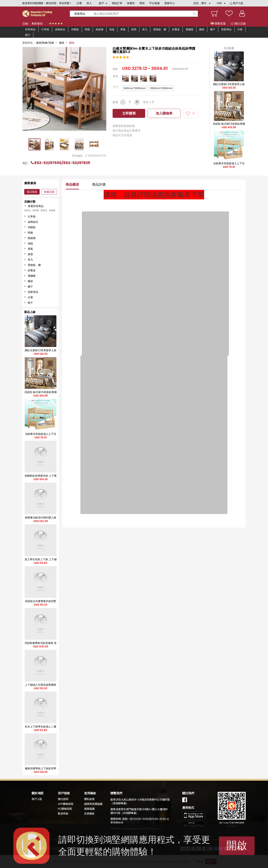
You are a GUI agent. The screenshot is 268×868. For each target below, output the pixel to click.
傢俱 (62, 43)
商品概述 (72, 184)
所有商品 (30, 29)
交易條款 (89, 814)
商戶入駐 (238, 3)
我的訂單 (117, 3)
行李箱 (45, 29)
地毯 (112, 29)
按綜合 (28, 210)
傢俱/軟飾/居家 (45, 43)
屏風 (123, 29)
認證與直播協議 (93, 804)
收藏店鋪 (49, 192)
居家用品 (226, 29)
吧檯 (87, 29)
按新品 (44, 210)
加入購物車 (164, 113)
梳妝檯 (100, 29)
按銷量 (36, 210)
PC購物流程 (65, 809)
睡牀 (202, 29)
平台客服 (154, 3)
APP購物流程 (66, 804)
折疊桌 (176, 29)
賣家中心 (170, 3)
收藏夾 (131, 3)
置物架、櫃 (160, 29)
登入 (89, 3)
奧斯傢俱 (37, 24)
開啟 (237, 845)
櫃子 (213, 29)
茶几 (145, 29)
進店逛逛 (32, 192)
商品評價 (99, 184)
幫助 (142, 3)
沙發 (240, 29)
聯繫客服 (218, 24)
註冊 (79, 3)
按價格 (52, 210)
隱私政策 (89, 799)
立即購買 (129, 113)
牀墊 (134, 29)
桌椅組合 (60, 29)
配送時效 (63, 814)
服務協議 (89, 809)
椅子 (28, 35)
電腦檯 (189, 29)
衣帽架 (75, 29)
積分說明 (63, 799)
